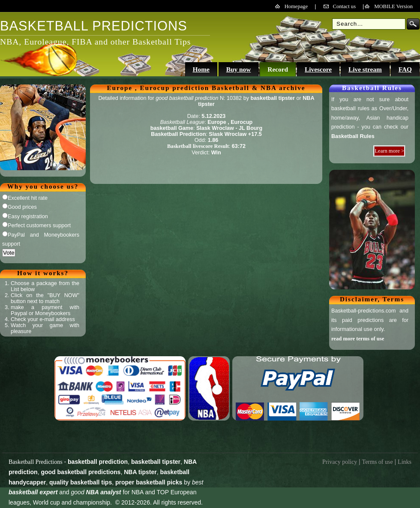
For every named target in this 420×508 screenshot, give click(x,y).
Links (405, 462)
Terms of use (378, 462)
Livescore (318, 69)
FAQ (405, 69)
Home (201, 69)
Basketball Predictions (36, 462)
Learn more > (389, 151)
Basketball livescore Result (198, 146)
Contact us (345, 6)
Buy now (239, 69)
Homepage (296, 6)
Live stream (365, 69)
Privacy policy (340, 462)
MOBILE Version (393, 6)
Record (278, 69)
